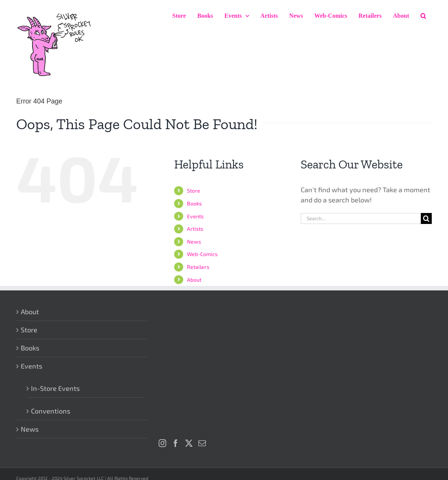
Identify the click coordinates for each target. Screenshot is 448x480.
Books (194, 203)
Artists (195, 229)
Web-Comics (202, 254)
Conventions (51, 411)
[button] (423, 16)
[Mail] (202, 443)
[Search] (426, 218)
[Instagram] (162, 443)
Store (194, 191)
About (194, 280)
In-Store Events (55, 388)
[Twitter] (189, 443)
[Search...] (361, 218)
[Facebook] (176, 443)
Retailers (198, 267)
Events (195, 216)
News (194, 242)
